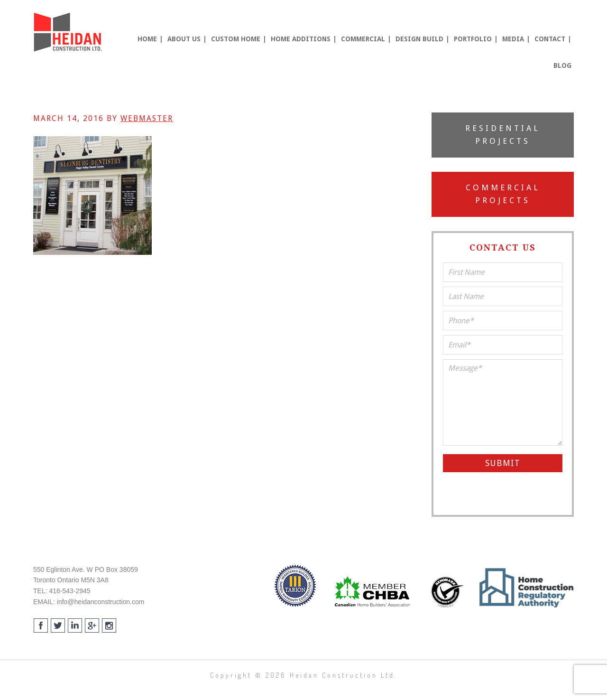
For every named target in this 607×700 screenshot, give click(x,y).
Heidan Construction (69, 32)
